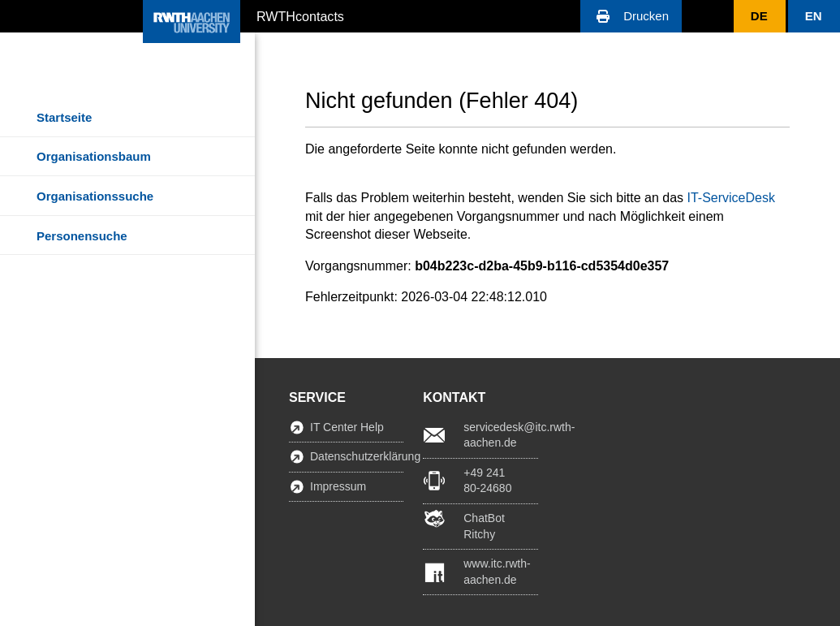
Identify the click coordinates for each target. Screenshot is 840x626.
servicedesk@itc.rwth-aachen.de (500, 435)
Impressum (338, 486)
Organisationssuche (95, 196)
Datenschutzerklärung (357, 456)
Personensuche (82, 236)
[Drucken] (631, 16)
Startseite (64, 117)
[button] (631, 16)
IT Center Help (347, 427)
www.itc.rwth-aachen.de (497, 572)
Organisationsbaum (94, 156)
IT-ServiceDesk (730, 198)
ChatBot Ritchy (484, 526)
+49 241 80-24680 (487, 481)
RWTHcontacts (300, 15)
